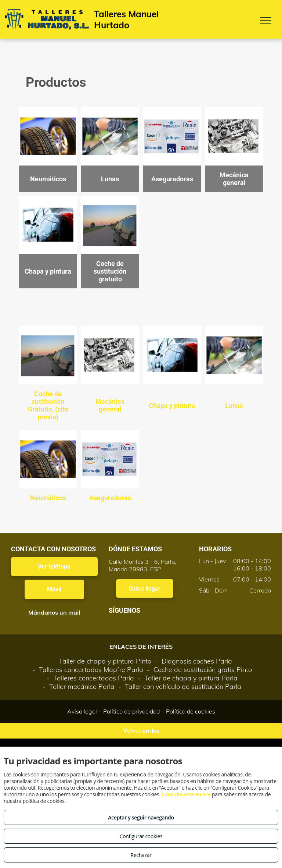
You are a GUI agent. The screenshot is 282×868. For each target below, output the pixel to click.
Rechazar (141, 855)
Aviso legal (82, 711)
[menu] (266, 20)
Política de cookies (191, 711)
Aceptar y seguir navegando (141, 817)
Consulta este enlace (186, 794)
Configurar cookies (141, 836)
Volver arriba (141, 730)
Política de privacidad (131, 711)
